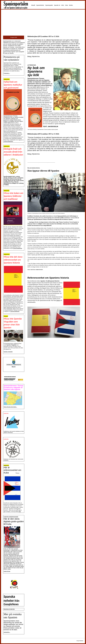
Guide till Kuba (7, 571)
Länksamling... (7, 632)
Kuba (66, 5)
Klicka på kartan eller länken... (10, 407)
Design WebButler (80, 641)
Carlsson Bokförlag (17, 248)
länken (58, 300)
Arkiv (63, 5)
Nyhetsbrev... (7, 73)
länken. (7, 185)
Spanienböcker (40, 5)
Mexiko (71, 5)
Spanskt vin (57, 5)
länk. (20, 512)
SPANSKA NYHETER (9, 609)
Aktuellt (33, 5)
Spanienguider (49, 5)
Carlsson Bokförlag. (8, 141)
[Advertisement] (43, 23)
